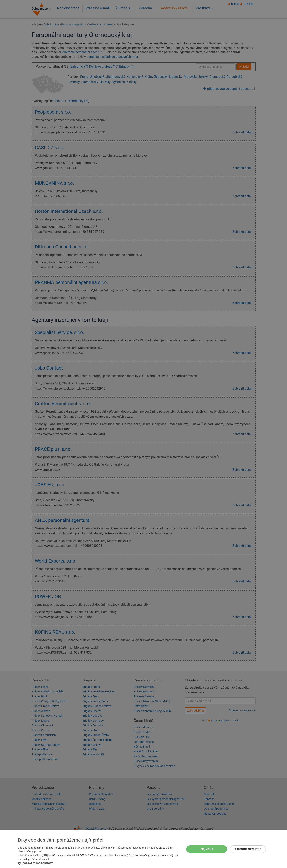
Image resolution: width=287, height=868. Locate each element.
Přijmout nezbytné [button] (248, 849)
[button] (99, 863)
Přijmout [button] (207, 849)
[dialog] (143, 849)
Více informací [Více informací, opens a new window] (41, 859)
